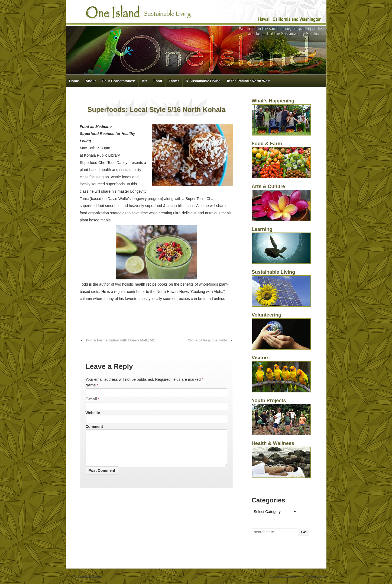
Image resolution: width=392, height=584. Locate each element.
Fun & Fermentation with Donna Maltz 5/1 (120, 340)
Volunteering (267, 315)
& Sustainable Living (203, 81)
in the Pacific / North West (249, 81)
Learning (262, 229)
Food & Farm (267, 144)
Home (74, 81)
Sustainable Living (273, 272)
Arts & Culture (268, 186)
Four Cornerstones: (119, 81)
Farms (174, 81)
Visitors (261, 358)
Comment (94, 427)
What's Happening (273, 101)
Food (158, 81)
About (91, 81)
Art (144, 81)
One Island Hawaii (88, 576)
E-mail (91, 399)
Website (93, 413)
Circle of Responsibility (207, 340)
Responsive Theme (282, 576)
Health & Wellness (273, 443)
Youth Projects (269, 401)
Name (91, 385)
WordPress (319, 576)
